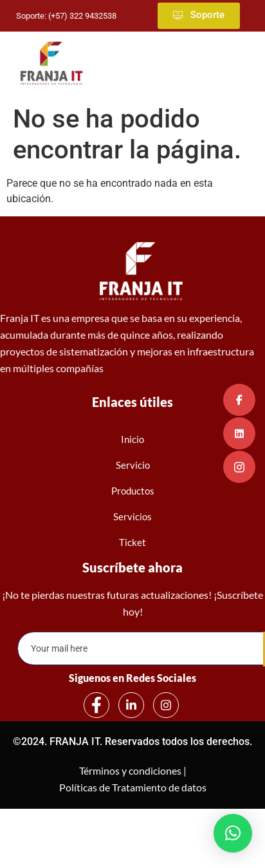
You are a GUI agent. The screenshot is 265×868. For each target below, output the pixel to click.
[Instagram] (166, 705)
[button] (233, 833)
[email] (141, 648)
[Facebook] (96, 705)
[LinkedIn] (131, 705)
